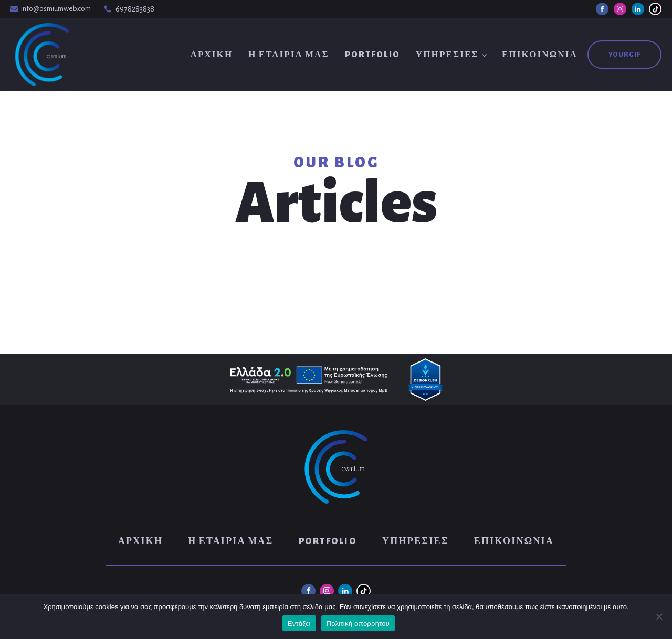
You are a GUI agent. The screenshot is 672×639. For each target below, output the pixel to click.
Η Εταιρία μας (288, 54)
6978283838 (135, 9)
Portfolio (372, 54)
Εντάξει (299, 624)
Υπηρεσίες (447, 54)
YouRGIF (624, 55)
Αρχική (211, 54)
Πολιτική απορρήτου (358, 624)
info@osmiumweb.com (56, 9)
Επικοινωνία (540, 54)
